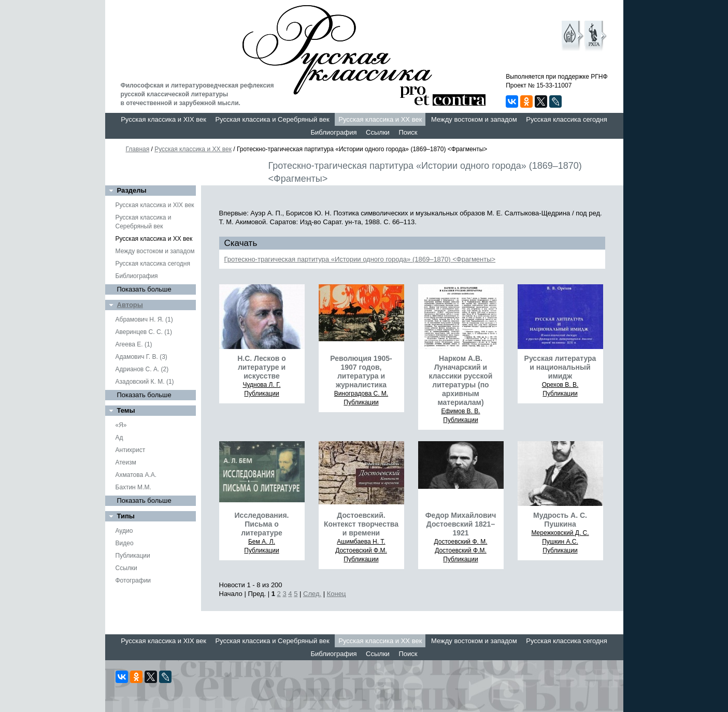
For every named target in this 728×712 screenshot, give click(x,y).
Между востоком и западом (474, 119)
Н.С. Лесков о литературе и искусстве (262, 367)
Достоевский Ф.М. (361, 550)
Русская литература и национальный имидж (560, 367)
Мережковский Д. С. (560, 533)
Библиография (334, 132)
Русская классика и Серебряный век (273, 119)
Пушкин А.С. (560, 542)
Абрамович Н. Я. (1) (144, 319)
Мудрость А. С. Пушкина (560, 520)
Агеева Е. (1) (134, 344)
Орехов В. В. (560, 385)
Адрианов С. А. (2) (142, 369)
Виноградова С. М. (361, 394)
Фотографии (133, 580)
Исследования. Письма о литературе (262, 524)
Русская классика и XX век (380, 119)
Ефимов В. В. (460, 411)
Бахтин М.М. (133, 487)
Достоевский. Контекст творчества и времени (361, 524)
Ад (119, 438)
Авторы (130, 305)
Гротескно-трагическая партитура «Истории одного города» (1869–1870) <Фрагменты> (360, 259)
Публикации (133, 556)
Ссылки (378, 132)
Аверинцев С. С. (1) (144, 332)
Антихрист (131, 450)
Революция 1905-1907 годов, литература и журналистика (361, 372)
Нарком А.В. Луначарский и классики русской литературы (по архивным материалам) (461, 380)
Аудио (124, 531)
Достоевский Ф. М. (461, 542)
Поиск (408, 132)
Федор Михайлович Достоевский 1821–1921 (461, 524)
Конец (337, 594)
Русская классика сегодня (567, 119)
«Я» (121, 425)
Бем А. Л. (262, 542)
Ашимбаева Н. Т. (361, 542)
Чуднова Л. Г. (261, 385)
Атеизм (126, 462)
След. (312, 594)
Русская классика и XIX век (163, 119)
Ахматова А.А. (136, 475)
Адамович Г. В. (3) (141, 357)
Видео (125, 543)
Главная (138, 149)
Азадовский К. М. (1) (145, 382)
